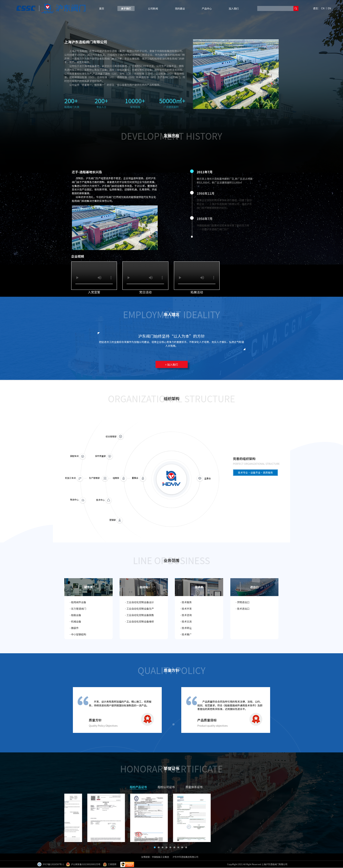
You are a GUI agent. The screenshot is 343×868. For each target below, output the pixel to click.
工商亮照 (110, 864)
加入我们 (234, 8)
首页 (102, 8)
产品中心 (207, 8)
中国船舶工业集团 (160, 857)
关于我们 (126, 8)
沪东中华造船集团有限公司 (186, 857)
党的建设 (180, 8)
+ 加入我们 (171, 364)
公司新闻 (153, 8)
